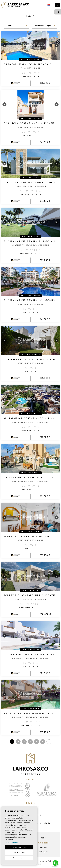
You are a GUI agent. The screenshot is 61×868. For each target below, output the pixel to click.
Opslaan (16, 83)
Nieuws (43, 847)
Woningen (43, 843)
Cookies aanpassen (19, 852)
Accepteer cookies (19, 847)
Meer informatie (11, 842)
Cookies (43, 861)
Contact (44, 852)
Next (56, 45)
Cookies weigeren (19, 858)
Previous (4, 45)
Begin (44, 838)
